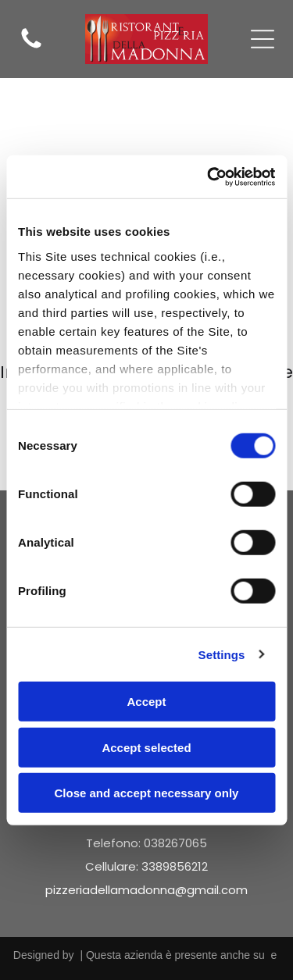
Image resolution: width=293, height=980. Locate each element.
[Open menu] (263, 39)
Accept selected (146, 747)
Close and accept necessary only (147, 793)
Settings (222, 654)
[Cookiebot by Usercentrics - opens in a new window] (209, 176)
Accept (146, 702)
